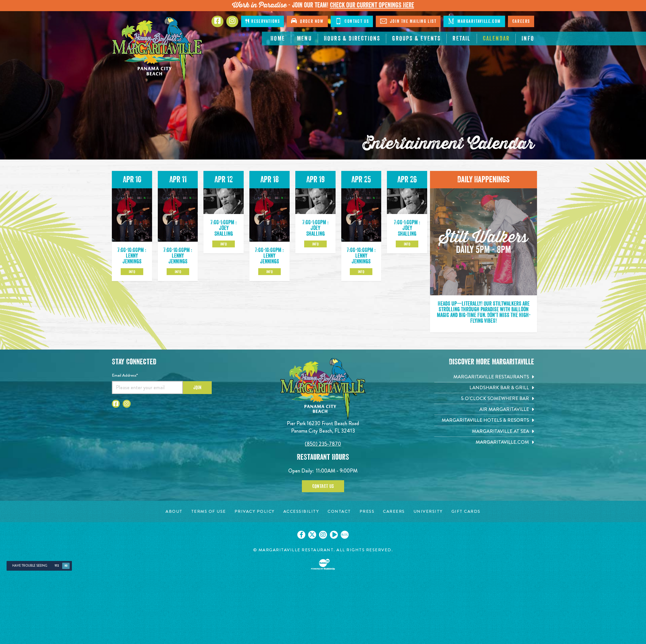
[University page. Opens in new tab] (428, 511)
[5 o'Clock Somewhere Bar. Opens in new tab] (484, 398)
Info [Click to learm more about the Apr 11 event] (178, 272)
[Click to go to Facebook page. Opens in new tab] (217, 21)
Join (197, 387)
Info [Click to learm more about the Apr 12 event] (224, 244)
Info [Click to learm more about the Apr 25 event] (361, 272)
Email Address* (125, 375)
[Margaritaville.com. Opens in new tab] (484, 442)
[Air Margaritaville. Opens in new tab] (484, 409)
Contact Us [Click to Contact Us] (352, 21)
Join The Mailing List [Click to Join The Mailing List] (408, 21)
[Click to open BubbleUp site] (323, 564)
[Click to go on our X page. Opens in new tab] (312, 535)
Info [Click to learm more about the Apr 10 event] (132, 272)
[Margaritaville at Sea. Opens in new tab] (484, 431)
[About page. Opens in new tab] (174, 511)
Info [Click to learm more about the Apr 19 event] (315, 244)
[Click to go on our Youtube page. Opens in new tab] (334, 535)
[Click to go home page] (158, 50)
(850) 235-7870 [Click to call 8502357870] (323, 444)
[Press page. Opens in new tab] (367, 511)
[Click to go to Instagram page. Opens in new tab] (232, 21)
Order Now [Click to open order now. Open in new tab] (307, 21)
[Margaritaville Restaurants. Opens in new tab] (484, 377)
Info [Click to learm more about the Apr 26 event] (407, 244)
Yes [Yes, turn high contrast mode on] (57, 566)
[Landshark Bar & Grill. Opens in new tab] (484, 388)
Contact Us (323, 486)
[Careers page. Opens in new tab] (394, 511)
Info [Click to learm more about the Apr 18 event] (269, 272)
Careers (521, 21)
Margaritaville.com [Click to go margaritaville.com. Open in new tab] (474, 21)
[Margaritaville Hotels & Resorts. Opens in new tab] (484, 420)
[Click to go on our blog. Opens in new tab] (345, 535)
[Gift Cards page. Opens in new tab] (466, 511)
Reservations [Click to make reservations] (263, 21)
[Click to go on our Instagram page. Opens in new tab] (323, 535)
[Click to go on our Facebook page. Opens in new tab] (301, 535)
